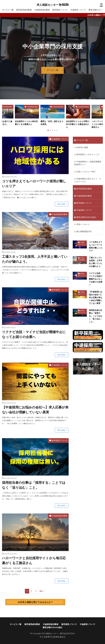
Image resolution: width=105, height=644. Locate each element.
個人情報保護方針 (84, 231)
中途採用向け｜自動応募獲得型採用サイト (88, 163)
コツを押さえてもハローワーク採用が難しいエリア (34, 183)
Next (41, 591)
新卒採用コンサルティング (88, 154)
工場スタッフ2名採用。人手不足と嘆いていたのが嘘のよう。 (35, 259)
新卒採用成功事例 (24, 10)
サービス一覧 (8, 10)
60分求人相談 (82, 147)
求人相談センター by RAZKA (53, 5)
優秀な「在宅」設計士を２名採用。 (52, 123)
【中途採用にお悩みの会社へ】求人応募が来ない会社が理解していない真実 (35, 410)
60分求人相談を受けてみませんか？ (35, 602)
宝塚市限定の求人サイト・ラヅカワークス (88, 180)
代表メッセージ (83, 224)
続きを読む (62, 204)
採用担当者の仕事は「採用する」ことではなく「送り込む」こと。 (34, 485)
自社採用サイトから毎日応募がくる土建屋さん (26, 123)
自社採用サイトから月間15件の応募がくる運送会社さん (78, 124)
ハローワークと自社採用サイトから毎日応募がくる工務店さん (34, 560)
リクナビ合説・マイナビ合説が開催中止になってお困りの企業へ (34, 334)
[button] (5, 113)
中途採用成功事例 (42, 10)
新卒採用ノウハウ (60, 10)
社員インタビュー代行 (86, 172)
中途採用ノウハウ (78, 10)
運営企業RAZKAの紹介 (86, 217)
